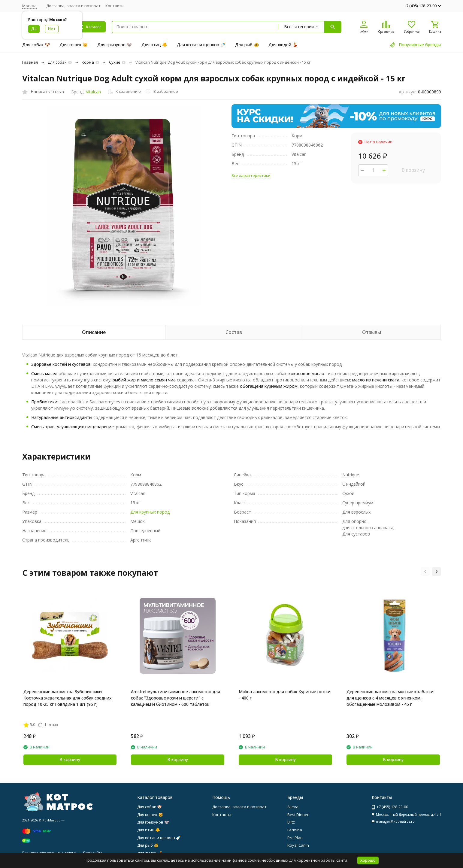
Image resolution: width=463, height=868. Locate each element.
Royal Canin (298, 845)
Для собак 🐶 (36, 45)
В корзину (413, 170)
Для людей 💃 (283, 45)
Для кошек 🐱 (74, 45)
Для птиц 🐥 (154, 45)
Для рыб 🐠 (247, 45)
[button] (425, 572)
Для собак (57, 62)
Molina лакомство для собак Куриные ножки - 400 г (285, 695)
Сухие (115, 62)
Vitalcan (93, 92)
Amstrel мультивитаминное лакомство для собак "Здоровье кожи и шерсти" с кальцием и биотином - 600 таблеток (176, 698)
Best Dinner (298, 815)
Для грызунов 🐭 (115, 45)
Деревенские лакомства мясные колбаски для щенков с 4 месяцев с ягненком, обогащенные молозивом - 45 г (390, 698)
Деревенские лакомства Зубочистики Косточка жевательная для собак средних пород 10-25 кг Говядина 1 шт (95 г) (68, 698)
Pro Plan (295, 838)
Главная (30, 62)
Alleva (293, 807)
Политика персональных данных (49, 853)
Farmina (295, 830)
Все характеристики (251, 175)
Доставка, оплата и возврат (73, 6)
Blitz (291, 822)
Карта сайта (92, 853)
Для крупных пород (150, 512)
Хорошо (368, 860)
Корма (88, 62)
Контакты (115, 6)
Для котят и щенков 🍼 (201, 45)
